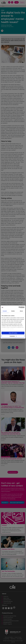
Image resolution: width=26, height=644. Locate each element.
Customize (13, 336)
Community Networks (8, 601)
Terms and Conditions (9, 637)
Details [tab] (13, 311)
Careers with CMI (7, 603)
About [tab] (21, 311)
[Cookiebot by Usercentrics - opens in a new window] (19, 307)
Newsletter (4, 503)
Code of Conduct (18, 637)
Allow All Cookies (13, 333)
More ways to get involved (16, 503)
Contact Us (6, 597)
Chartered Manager (8, 619)
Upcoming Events (7, 600)
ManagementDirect (7, 622)
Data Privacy (13, 639)
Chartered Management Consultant (11, 621)
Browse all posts (12, 472)
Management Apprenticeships (10, 616)
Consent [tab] (5, 311)
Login (16, 2)
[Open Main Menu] (9, 2)
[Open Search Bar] (12, 2)
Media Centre (6, 598)
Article (3, 6)
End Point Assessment (8, 618)
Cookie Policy (7, 639)
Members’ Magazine (8, 624)
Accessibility (20, 639)
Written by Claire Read (6, 25)
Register (22, 2)
